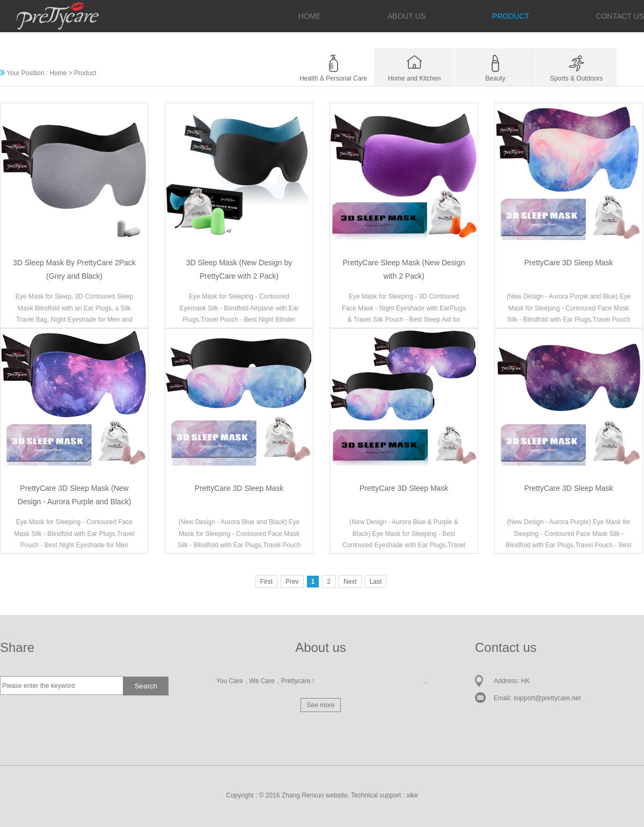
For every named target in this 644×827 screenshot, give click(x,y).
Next (350, 582)
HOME (310, 16)
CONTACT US (620, 16)
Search (146, 686)
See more (320, 705)
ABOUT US (407, 16)
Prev (292, 582)
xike (412, 795)
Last (376, 582)
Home (58, 73)
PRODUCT (511, 16)
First (266, 582)
